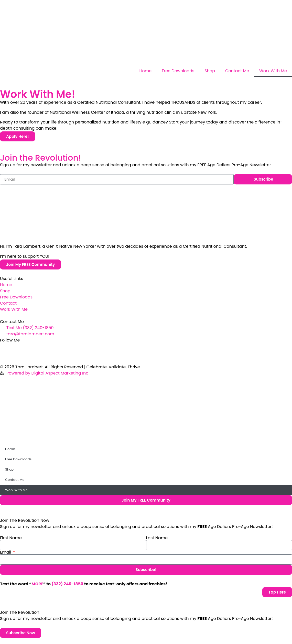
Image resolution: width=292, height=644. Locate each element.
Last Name (157, 538)
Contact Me (237, 71)
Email (6, 552)
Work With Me (273, 71)
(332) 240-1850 (67, 584)
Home (145, 71)
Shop (210, 71)
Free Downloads (178, 71)
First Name (11, 538)
